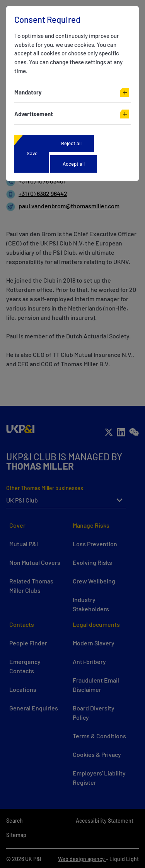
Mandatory (28, 92)
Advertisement (34, 114)
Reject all (71, 143)
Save (32, 153)
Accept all (74, 164)
